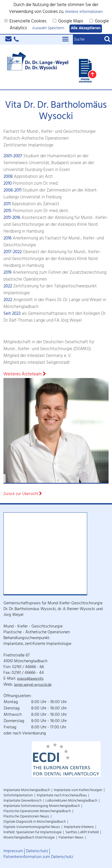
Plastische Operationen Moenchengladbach (37, 811)
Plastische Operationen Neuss (26, 817)
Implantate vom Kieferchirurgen (78, 790)
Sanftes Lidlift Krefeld (82, 833)
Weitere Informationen (84, 12)
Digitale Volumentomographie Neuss (32, 827)
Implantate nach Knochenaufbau (62, 796)
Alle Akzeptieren (86, 29)
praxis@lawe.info (30, 679)
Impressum (13, 851)
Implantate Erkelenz (79, 827)
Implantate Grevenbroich (22, 801)
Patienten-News (71, 838)
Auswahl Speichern (48, 29)
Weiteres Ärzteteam (25, 375)
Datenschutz (37, 851)
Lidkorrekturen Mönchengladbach (71, 801)
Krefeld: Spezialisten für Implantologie (32, 833)
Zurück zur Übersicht (23, 494)
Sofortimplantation (18, 796)
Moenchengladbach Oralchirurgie (29, 838)
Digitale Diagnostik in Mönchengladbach (35, 822)
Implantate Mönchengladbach (27, 790)
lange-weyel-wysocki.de (33, 685)
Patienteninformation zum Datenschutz (38, 857)
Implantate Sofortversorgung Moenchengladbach (42, 806)
